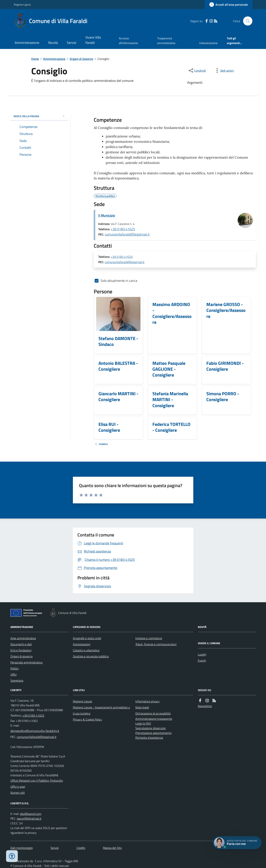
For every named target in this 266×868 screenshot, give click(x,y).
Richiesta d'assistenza (149, 738)
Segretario (17, 680)
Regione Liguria (22, 4)
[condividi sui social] (197, 71)
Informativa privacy (147, 701)
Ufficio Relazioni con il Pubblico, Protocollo (37, 780)
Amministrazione (27, 43)
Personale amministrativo (27, 662)
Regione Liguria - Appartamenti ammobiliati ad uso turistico (101, 710)
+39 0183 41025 (123, 229)
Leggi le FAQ (143, 723)
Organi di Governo (81, 59)
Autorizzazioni (82, 644)
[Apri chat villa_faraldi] (237, 843)
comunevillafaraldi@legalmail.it (127, 234)
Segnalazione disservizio (151, 728)
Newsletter (205, 706)
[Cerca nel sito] (246, 21)
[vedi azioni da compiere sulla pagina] (224, 71)
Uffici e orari (18, 787)
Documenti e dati (21, 644)
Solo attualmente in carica (119, 281)
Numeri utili (18, 793)
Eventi (202, 660)
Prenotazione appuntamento (153, 733)
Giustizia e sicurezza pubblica (91, 656)
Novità (53, 43)
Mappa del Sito (112, 848)
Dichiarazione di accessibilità (153, 713)
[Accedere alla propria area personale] (229, 5)
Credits (81, 848)
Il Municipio (107, 215)
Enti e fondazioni (21, 650)
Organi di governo (21, 656)
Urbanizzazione (208, 43)
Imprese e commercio (149, 638)
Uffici (14, 674)
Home (35, 59)
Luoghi (202, 654)
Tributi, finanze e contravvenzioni (156, 644)
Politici (14, 668)
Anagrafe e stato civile (87, 638)
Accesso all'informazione (128, 41)
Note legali (142, 707)
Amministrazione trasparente (154, 719)
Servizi (72, 43)
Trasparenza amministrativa (166, 41)
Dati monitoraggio (22, 848)
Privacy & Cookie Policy (87, 719)
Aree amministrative (23, 638)
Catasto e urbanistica (86, 650)
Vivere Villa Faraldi (93, 40)
